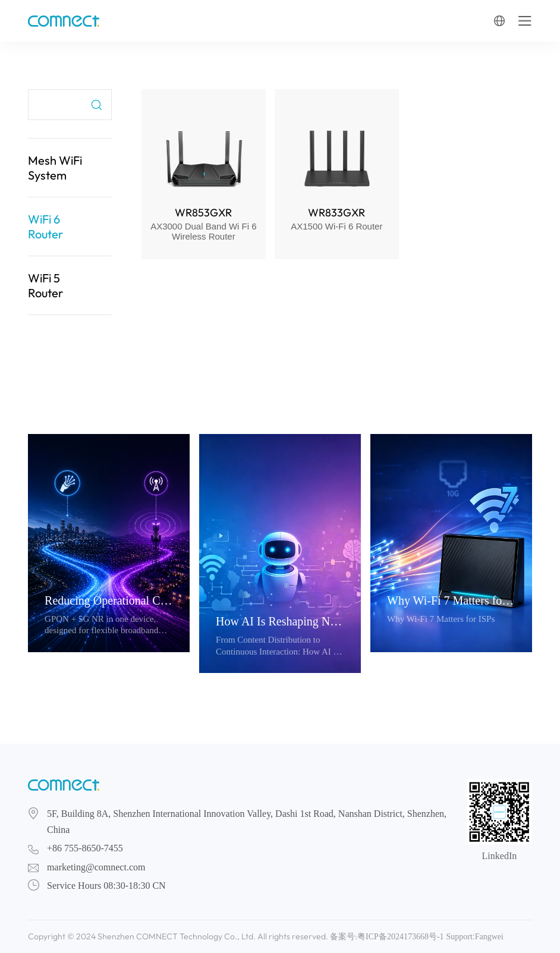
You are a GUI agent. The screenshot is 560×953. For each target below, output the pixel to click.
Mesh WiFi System (55, 168)
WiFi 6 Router (45, 227)
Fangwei (489, 937)
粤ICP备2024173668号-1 (400, 937)
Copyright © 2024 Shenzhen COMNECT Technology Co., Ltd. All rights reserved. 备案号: (193, 936)
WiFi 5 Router (45, 285)
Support (459, 937)
